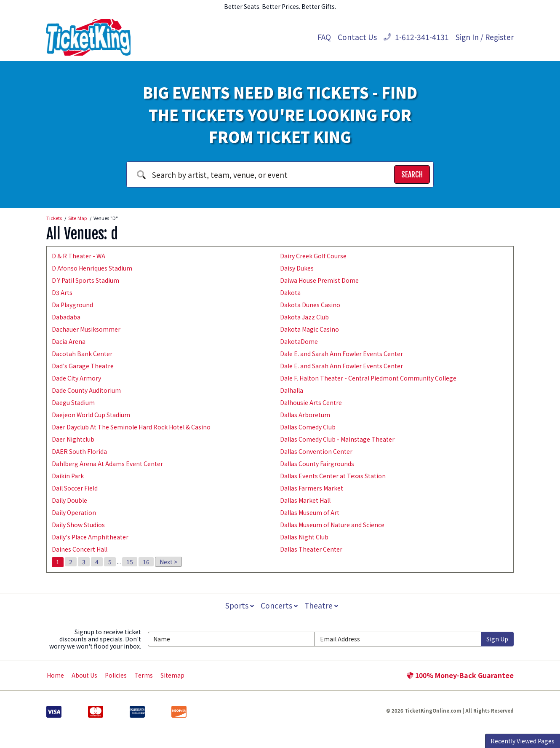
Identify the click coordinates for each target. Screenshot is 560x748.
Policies (116, 675)
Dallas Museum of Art (310, 512)
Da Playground (72, 305)
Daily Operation (74, 512)
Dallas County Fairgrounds (317, 464)
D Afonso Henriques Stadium (92, 268)
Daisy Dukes (297, 268)
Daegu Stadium (73, 402)
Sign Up (497, 639)
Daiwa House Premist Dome (319, 280)
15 (130, 562)
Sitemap (172, 675)
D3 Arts (62, 292)
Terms (144, 675)
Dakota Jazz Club (304, 317)
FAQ (324, 37)
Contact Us (357, 37)
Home (55, 675)
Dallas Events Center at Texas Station (333, 476)
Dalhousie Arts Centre (311, 402)
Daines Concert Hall (80, 549)
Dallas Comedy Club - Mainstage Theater (337, 439)
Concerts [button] (279, 605)
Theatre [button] (322, 605)
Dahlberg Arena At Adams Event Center (107, 464)
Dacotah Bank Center (82, 354)
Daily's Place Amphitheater (90, 537)
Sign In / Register (485, 37)
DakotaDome (299, 341)
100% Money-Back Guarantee (460, 675)
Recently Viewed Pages (523, 741)
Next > (168, 562)
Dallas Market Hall (305, 500)
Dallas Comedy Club (308, 427)
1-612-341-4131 (416, 37)
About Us (84, 675)
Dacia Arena (69, 341)
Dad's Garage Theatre (83, 366)
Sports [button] (239, 605)
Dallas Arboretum (305, 415)
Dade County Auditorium (86, 390)
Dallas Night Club (304, 537)
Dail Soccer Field (75, 488)
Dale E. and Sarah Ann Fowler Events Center (341, 354)
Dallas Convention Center (316, 451)
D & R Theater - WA (79, 256)
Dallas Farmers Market (312, 488)
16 (146, 562)
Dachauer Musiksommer (86, 329)
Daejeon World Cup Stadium (91, 415)
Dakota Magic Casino (309, 329)
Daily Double (69, 500)
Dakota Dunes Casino (310, 305)
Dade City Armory (76, 378)
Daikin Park (68, 476)
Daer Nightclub (73, 439)
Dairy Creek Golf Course (313, 256)
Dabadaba (66, 317)
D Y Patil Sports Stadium (85, 280)
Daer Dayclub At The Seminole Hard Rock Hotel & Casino (131, 427)
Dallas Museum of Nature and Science (332, 525)
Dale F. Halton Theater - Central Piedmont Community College (368, 378)
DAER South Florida (79, 451)
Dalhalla (292, 390)
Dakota (290, 292)
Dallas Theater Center (311, 549)
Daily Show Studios (78, 525)
